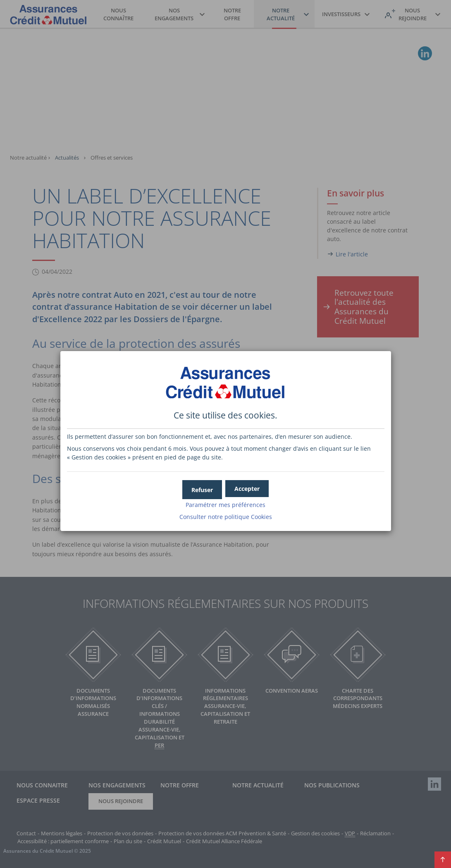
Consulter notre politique (226, 515)
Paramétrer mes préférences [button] (225, 503)
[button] (247, 487)
